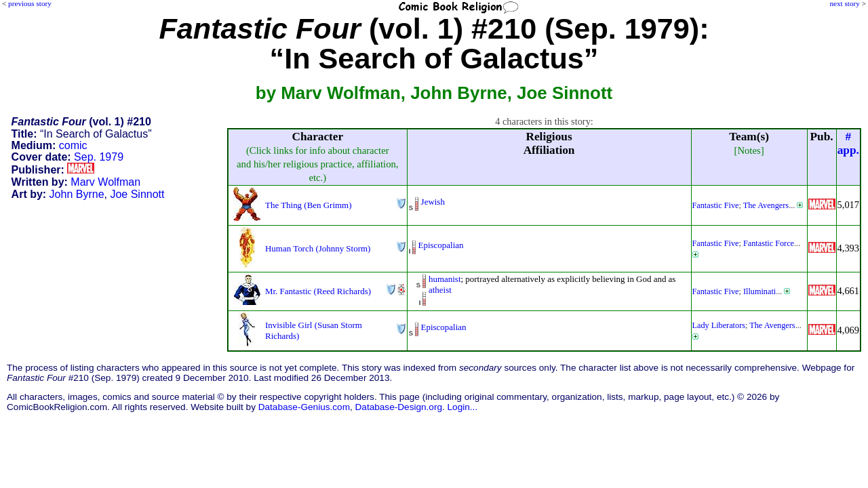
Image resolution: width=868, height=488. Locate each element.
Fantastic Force (769, 243)
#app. (848, 143)
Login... (463, 407)
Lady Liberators (719, 325)
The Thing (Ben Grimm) (308, 205)
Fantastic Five (716, 205)
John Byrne (77, 194)
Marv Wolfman (105, 182)
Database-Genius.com (304, 407)
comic (73, 145)
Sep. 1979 (99, 157)
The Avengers (766, 205)
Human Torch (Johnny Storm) (318, 248)
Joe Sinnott (137, 194)
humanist (445, 279)
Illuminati (759, 291)
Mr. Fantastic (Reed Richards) (318, 291)
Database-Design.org (399, 407)
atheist (440, 290)
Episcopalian (441, 245)
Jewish (433, 202)
